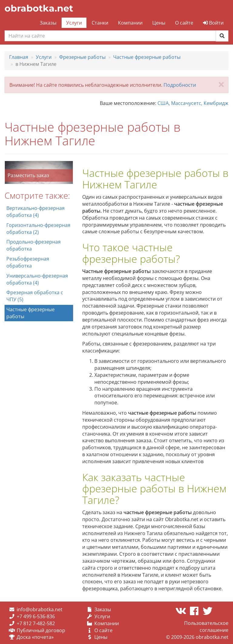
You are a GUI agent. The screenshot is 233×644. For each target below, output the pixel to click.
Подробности (180, 85)
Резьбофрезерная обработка (28, 262)
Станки (100, 23)
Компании (130, 23)
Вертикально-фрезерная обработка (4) (35, 212)
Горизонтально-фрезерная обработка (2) (38, 229)
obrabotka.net (39, 8)
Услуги (74, 23)
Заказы (48, 23)
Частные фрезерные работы (30, 313)
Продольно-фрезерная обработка (34, 245)
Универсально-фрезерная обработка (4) (37, 279)
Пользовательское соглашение (206, 627)
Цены (159, 23)
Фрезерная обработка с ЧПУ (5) (35, 296)
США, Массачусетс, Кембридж (193, 103)
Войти (213, 23)
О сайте (184, 23)
